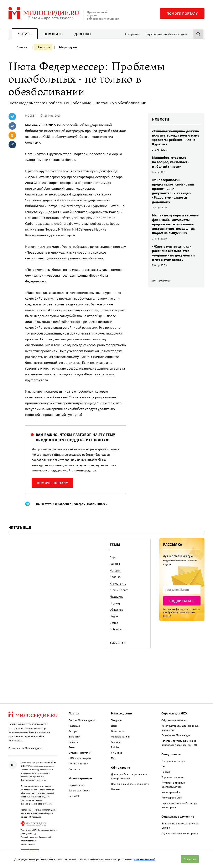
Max (113, 758)
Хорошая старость (172, 777)
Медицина (116, 596)
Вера (113, 557)
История (115, 570)
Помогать (53, 34)
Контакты (74, 768)
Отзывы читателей (80, 752)
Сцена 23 (74, 795)
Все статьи (118, 643)
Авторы (73, 731)
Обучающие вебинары (175, 720)
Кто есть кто (118, 583)
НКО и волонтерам (80, 758)
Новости (43, 47)
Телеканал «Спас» (79, 790)
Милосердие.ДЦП (172, 797)
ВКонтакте (117, 731)
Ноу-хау (115, 603)
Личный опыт (119, 590)
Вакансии (74, 736)
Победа (166, 771)
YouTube (116, 741)
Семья (114, 623)
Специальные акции (173, 760)
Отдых (114, 616)
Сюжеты (74, 741)
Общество (116, 610)
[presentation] (182, 590)
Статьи (22, 47)
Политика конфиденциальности (130, 783)
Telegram (116, 720)
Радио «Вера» (77, 784)
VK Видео (117, 752)
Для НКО (83, 34)
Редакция (74, 725)
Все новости (162, 281)
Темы (72, 747)
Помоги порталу (182, 13)
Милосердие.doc (171, 792)
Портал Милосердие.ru (82, 720)
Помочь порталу (52, 483)
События (116, 629)
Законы (115, 564)
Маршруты (68, 47)
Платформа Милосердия (176, 735)
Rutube (115, 747)
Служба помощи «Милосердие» (166, 34)
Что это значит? (145, 859)
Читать (25, 34)
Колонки (115, 577)
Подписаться (182, 601)
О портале (132, 34)
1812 (164, 766)
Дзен (114, 725)
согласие (196, 609)
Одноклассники (120, 736)
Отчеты (116, 789)
